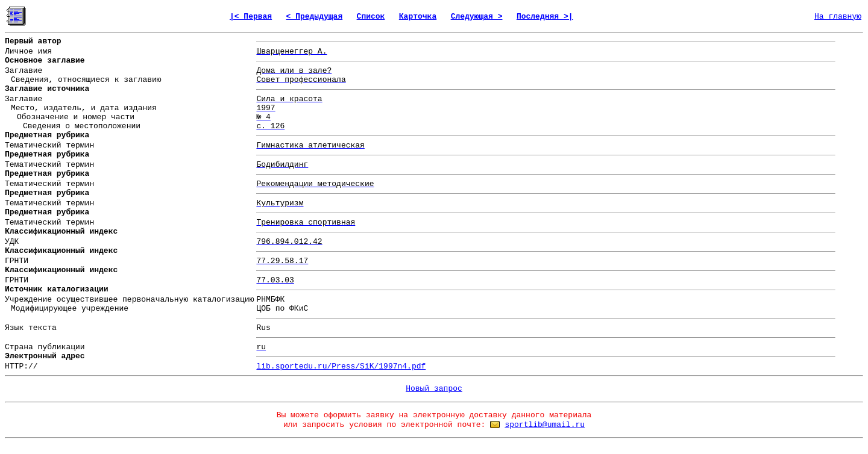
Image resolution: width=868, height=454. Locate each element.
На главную (838, 17)
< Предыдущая (315, 17)
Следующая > (477, 17)
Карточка (418, 17)
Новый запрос (434, 389)
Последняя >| (545, 17)
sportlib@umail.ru (545, 425)
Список (371, 17)
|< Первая (251, 17)
